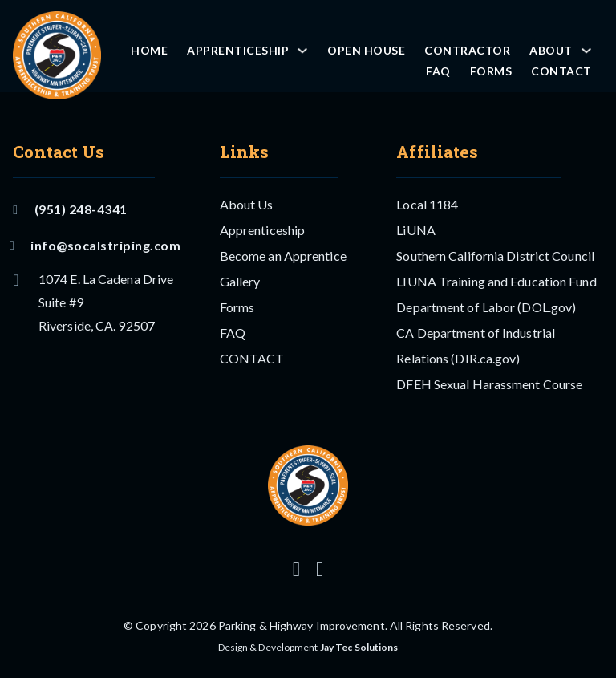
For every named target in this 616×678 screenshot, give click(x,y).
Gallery (240, 281)
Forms (491, 71)
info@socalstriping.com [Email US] (97, 245)
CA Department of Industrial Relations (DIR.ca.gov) (476, 345)
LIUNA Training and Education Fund (496, 281)
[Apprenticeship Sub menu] (302, 51)
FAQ (438, 71)
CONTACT (561, 71)
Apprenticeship (238, 50)
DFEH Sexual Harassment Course (489, 384)
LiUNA (416, 230)
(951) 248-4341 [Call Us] (70, 209)
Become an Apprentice (283, 256)
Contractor (467, 50)
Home (149, 50)
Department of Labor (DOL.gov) (486, 307)
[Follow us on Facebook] (320, 569)
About (551, 50)
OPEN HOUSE (366, 50)
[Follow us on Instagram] (296, 569)
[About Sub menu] (586, 51)
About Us (247, 204)
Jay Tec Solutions (359, 647)
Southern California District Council (495, 256)
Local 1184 (427, 204)
